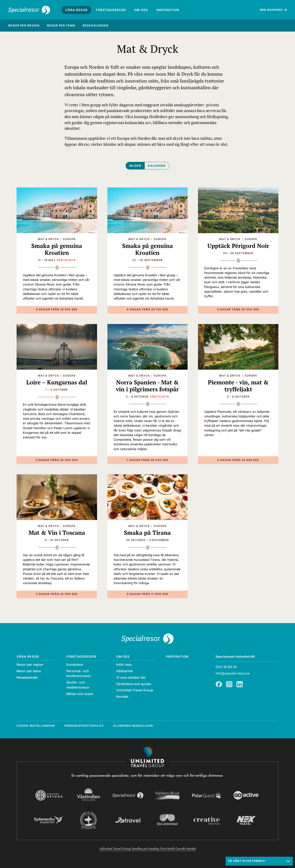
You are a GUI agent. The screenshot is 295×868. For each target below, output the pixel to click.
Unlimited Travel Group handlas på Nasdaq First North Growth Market (147, 849)
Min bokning (271, 10)
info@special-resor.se (233, 673)
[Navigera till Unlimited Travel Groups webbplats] (147, 757)
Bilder (135, 166)
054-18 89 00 (226, 667)
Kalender (156, 166)
